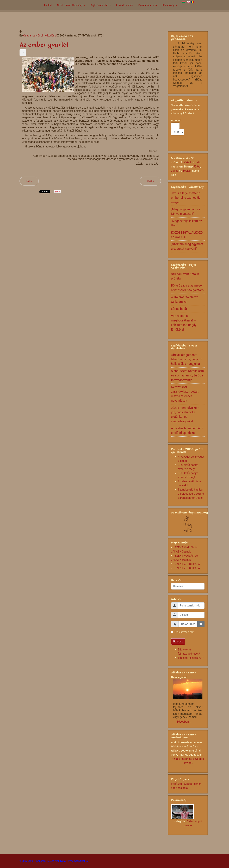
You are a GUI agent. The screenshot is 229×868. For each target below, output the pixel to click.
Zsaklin (187, 171)
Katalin (188, 162)
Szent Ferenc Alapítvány (70, 5)
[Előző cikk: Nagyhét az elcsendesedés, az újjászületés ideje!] (29, 181)
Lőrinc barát (179, 309)
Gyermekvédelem (148, 5)
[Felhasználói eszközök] (23, 53)
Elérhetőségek (169, 5)
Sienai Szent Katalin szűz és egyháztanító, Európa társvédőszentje (188, 376)
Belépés (178, 641)
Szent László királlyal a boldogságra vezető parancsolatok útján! (191, 494)
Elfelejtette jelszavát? (191, 658)
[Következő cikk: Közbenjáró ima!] (150, 181)
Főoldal (48, 5)
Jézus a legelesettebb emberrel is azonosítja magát (186, 198)
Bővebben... (184, 722)
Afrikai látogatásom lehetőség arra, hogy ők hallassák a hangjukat (187, 359)
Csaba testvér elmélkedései (40, 36)
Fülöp (197, 167)
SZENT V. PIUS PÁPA (187, 564)
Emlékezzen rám (185, 632)
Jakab (175, 171)
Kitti (199, 162)
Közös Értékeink (125, 5)
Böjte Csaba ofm (99, 5)
